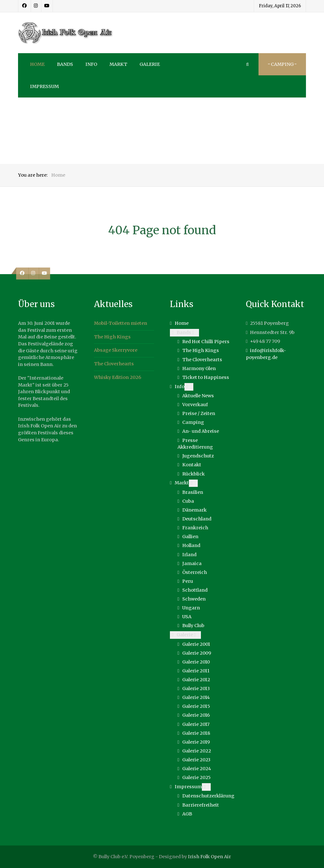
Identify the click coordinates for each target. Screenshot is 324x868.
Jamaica (192, 563)
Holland (191, 545)
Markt (182, 483)
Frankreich (195, 528)
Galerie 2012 (196, 680)
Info (180, 387)
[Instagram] (36, 6)
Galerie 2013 (196, 689)
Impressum (188, 787)
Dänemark (194, 510)
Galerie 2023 (196, 760)
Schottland (195, 590)
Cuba (188, 501)
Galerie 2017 (196, 724)
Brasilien (193, 492)
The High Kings (112, 337)
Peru (188, 581)
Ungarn (191, 608)
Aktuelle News (198, 396)
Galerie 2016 (196, 715)
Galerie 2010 (196, 662)
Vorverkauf (195, 405)
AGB (187, 814)
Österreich (195, 572)
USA (187, 617)
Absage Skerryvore (116, 350)
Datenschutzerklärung (208, 796)
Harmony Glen (199, 368)
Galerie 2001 (196, 644)
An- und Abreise (201, 431)
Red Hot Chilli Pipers (206, 342)
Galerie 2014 (196, 697)
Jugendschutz (198, 456)
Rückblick (193, 474)
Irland (189, 555)
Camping (193, 422)
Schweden (194, 599)
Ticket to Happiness (206, 377)
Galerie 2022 (197, 751)
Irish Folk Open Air (209, 857)
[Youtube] (47, 6)
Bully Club (193, 626)
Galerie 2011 (196, 671)
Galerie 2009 (197, 653)
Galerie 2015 (196, 706)
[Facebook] (25, 6)
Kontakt (192, 465)
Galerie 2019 (196, 742)
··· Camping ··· (282, 64)
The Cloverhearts (114, 364)
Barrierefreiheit (201, 805)
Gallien (190, 537)
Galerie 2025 (196, 777)
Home (182, 323)
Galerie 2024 (197, 769)
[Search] (247, 64)
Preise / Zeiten (199, 413)
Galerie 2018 (196, 733)
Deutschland (197, 519)
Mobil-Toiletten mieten (121, 323)
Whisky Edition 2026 (118, 377)
